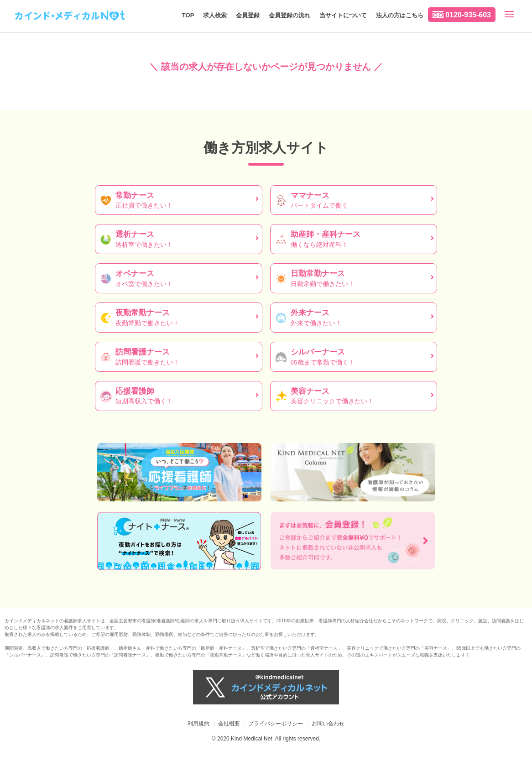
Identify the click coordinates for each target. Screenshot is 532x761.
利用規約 (198, 724)
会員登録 (248, 15)
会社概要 (229, 724)
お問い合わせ (328, 724)
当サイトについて (343, 15)
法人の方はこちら (400, 15)
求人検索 (215, 15)
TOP (188, 15)
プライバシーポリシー (276, 724)
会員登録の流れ (289, 15)
